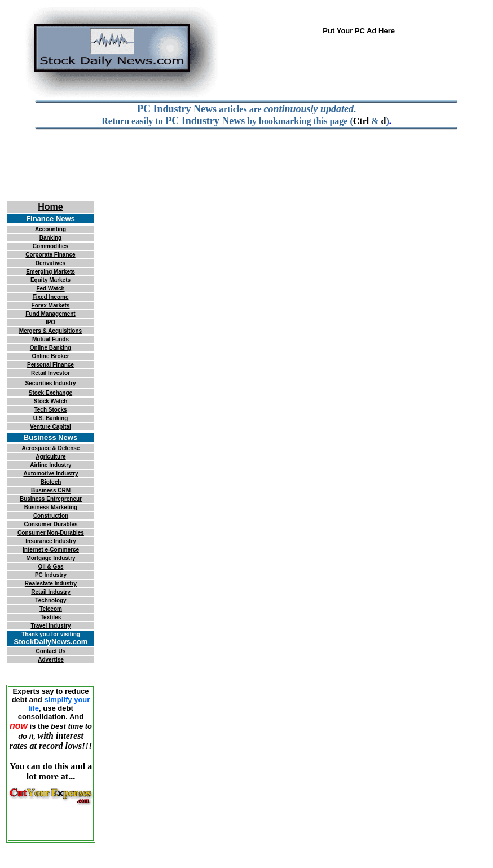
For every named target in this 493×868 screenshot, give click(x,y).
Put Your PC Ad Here (359, 31)
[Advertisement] (246, 173)
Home (50, 207)
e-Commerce (62, 550)
